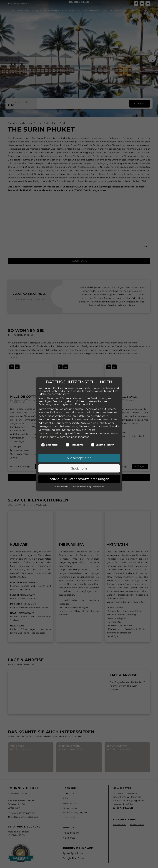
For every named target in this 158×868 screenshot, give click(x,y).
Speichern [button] (79, 461)
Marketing (74, 437)
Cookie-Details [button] (61, 479)
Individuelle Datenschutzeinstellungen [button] (79, 471)
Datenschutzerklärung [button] (81, 479)
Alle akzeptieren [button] (79, 450)
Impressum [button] (99, 479)
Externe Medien (103, 437)
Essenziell (49, 437)
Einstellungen (47, 429)
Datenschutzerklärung (53, 426)
